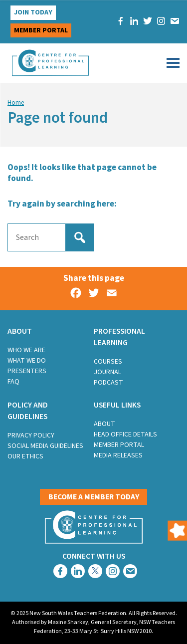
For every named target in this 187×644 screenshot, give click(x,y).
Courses (108, 362)
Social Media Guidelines (45, 446)
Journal (107, 372)
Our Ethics (25, 456)
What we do (27, 361)
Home (16, 103)
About (104, 424)
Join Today (33, 12)
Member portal (41, 30)
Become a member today (94, 497)
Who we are (26, 350)
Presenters (27, 371)
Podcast (108, 383)
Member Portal (119, 445)
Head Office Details (125, 434)
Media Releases (118, 455)
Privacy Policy (31, 435)
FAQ (13, 382)
